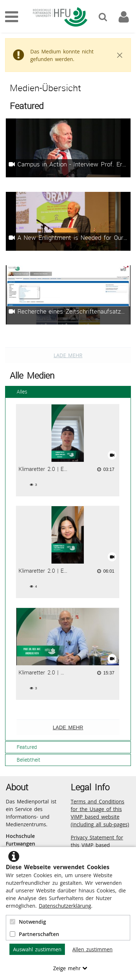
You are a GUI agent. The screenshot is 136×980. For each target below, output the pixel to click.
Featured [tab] (22, 747)
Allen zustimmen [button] (92, 949)
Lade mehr (68, 355)
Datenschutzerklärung (65, 906)
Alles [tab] (18, 392)
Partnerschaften (34, 934)
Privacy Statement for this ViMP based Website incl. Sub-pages (99, 845)
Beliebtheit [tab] (24, 760)
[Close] (120, 55)
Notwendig (28, 922)
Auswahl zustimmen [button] (37, 949)
